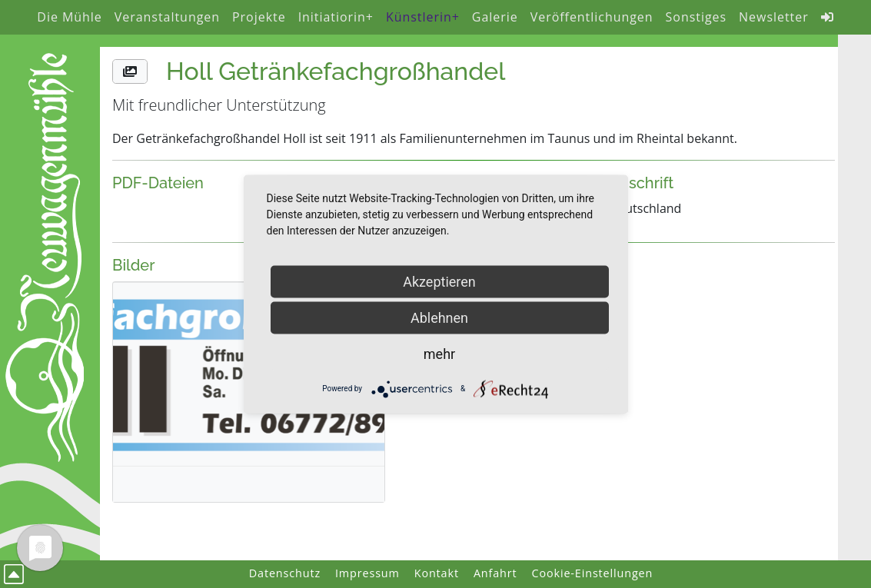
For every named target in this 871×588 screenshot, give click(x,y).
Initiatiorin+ (336, 17)
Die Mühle (69, 17)
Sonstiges (696, 17)
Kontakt (437, 573)
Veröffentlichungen (592, 17)
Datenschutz (285, 573)
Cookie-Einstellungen (593, 573)
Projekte (259, 17)
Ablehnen (439, 317)
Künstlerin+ (423, 17)
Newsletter (774, 17)
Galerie (495, 17)
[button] (130, 71)
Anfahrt (495, 573)
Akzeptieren (439, 281)
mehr (439, 353)
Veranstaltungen (167, 17)
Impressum (367, 573)
